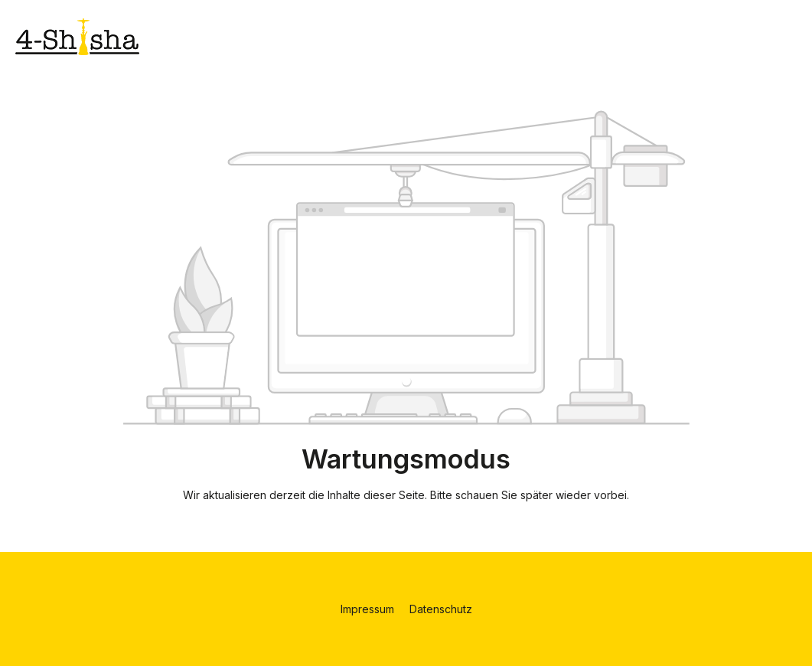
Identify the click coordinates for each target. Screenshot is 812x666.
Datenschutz (441, 609)
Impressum (369, 609)
